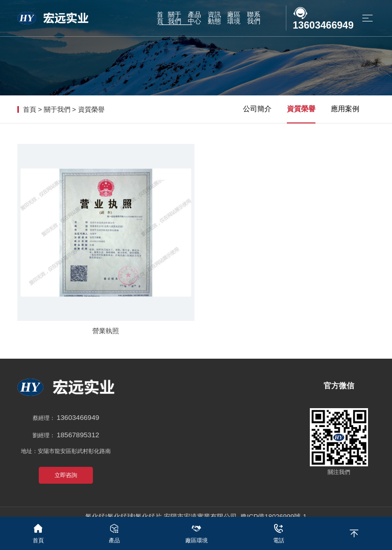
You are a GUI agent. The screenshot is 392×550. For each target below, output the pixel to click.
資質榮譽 (91, 109)
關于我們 (57, 109)
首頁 (30, 109)
